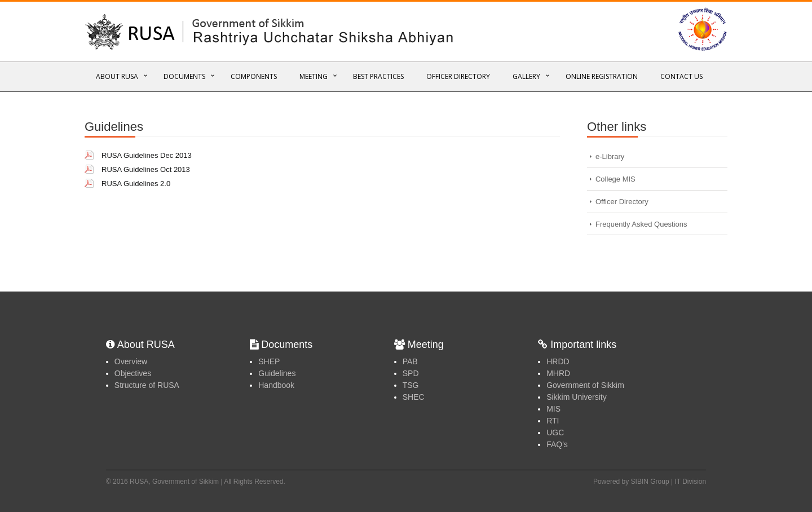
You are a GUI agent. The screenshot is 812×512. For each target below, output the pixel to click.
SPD (411, 373)
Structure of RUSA (147, 385)
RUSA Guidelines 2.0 (136, 184)
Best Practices (378, 76)
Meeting (314, 76)
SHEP (269, 361)
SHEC (414, 397)
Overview (131, 361)
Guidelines (277, 373)
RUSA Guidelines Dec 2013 (147, 155)
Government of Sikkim (585, 385)
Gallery (526, 76)
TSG (411, 385)
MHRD (558, 373)
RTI (553, 421)
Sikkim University (577, 397)
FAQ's (557, 444)
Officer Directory (458, 76)
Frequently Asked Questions (641, 224)
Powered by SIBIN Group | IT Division (650, 482)
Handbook (276, 385)
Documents (184, 76)
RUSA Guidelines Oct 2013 (146, 169)
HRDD (558, 361)
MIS (553, 409)
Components (254, 76)
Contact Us (681, 76)
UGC (555, 432)
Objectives (133, 373)
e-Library (610, 156)
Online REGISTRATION (602, 76)
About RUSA (117, 76)
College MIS (615, 179)
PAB (410, 361)
